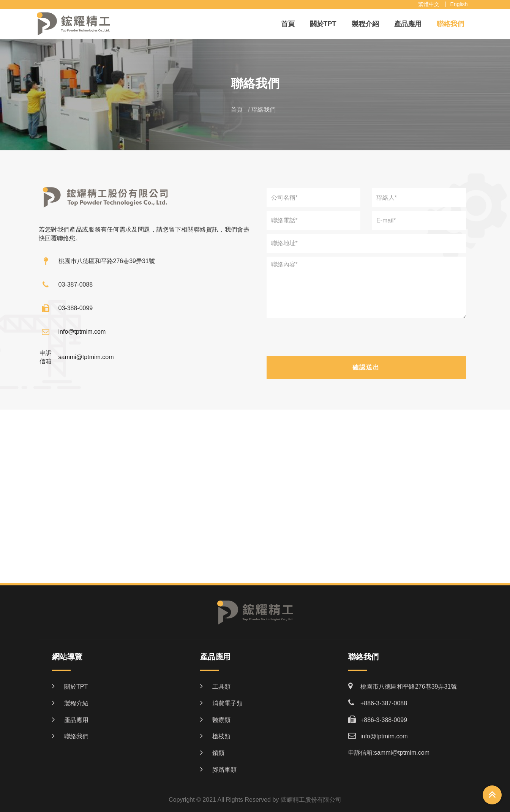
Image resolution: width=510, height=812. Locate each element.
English (459, 4)
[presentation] (366, 339)
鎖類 (218, 753)
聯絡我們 (450, 24)
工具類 (221, 687)
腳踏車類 (224, 770)
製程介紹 (365, 24)
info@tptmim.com (82, 332)
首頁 (288, 24)
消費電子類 (227, 703)
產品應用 (408, 24)
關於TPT (323, 24)
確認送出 (366, 367)
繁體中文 (429, 4)
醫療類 (221, 720)
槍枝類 (221, 736)
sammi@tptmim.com (86, 357)
